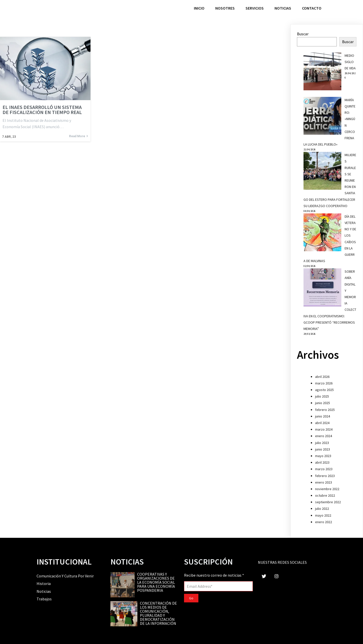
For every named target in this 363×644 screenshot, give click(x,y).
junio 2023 (323, 449)
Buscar (303, 34)
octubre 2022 (325, 495)
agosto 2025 (324, 390)
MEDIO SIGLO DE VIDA (350, 62)
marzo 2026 (324, 383)
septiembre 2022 (328, 502)
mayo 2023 (323, 456)
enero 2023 (324, 482)
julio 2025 (322, 396)
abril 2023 (322, 462)
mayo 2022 (323, 515)
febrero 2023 (325, 476)
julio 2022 (322, 509)
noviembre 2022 (327, 489)
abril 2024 (322, 423)
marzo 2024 (324, 429)
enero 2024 (324, 436)
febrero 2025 (325, 410)
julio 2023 (322, 443)
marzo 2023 (324, 469)
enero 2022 (324, 522)
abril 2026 (322, 377)
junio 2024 (323, 416)
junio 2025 (323, 403)
